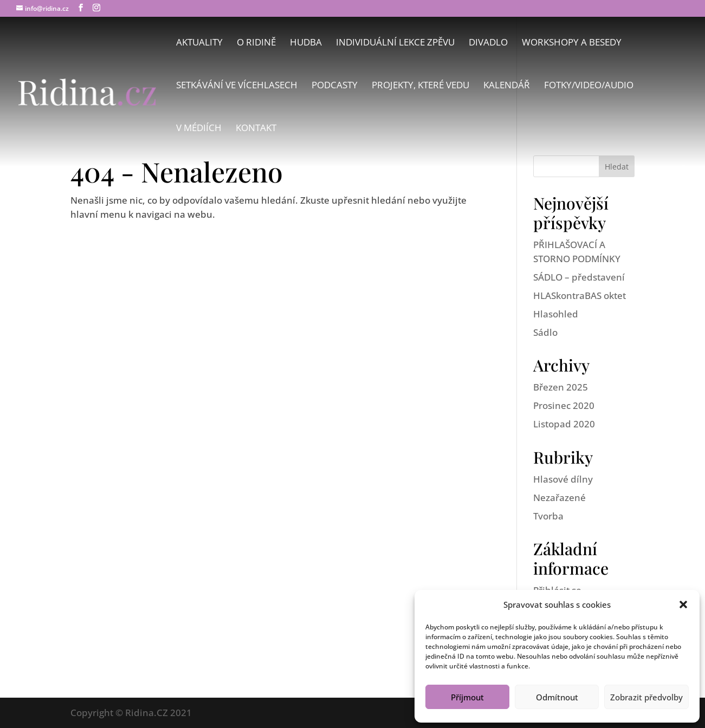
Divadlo (488, 43)
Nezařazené (560, 498)
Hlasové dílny (563, 479)
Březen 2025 (561, 387)
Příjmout (467, 697)
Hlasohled (556, 314)
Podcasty (335, 86)
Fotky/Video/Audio (589, 86)
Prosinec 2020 (564, 405)
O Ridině (256, 43)
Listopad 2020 (564, 424)
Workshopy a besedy (572, 43)
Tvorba (548, 516)
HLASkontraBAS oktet (580, 295)
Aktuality (199, 43)
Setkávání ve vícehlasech (237, 86)
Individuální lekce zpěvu (395, 43)
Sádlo (545, 332)
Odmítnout (557, 697)
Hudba (306, 43)
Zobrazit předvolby (646, 697)
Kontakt (256, 129)
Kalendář (507, 86)
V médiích (199, 129)
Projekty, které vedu (421, 86)
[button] (683, 604)
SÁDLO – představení (579, 277)
